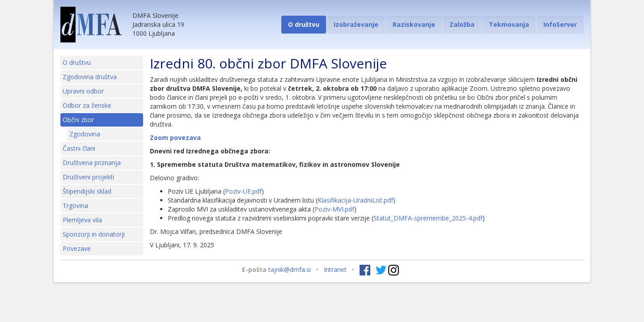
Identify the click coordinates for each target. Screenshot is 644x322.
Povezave (77, 248)
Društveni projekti (88, 177)
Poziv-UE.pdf (243, 191)
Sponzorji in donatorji (94, 234)
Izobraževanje (356, 24)
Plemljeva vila (82, 220)
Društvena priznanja (92, 163)
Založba (462, 24)
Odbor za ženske (87, 105)
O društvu (304, 24)
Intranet (335, 269)
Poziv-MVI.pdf (334, 209)
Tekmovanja (509, 24)
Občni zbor (78, 120)
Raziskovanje (414, 24)
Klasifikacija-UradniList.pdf (355, 200)
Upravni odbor (83, 91)
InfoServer (560, 24)
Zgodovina (85, 134)
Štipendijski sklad (87, 191)
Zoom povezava (175, 138)
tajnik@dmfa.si (290, 269)
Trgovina (75, 205)
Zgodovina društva (90, 77)
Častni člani (79, 148)
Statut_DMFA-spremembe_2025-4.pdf (428, 218)
